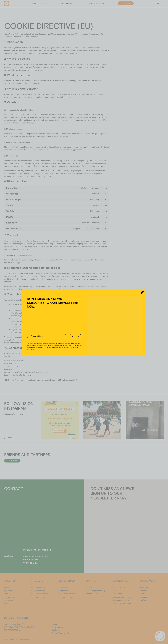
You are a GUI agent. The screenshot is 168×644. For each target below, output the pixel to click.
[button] (143, 294)
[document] (84, 322)
